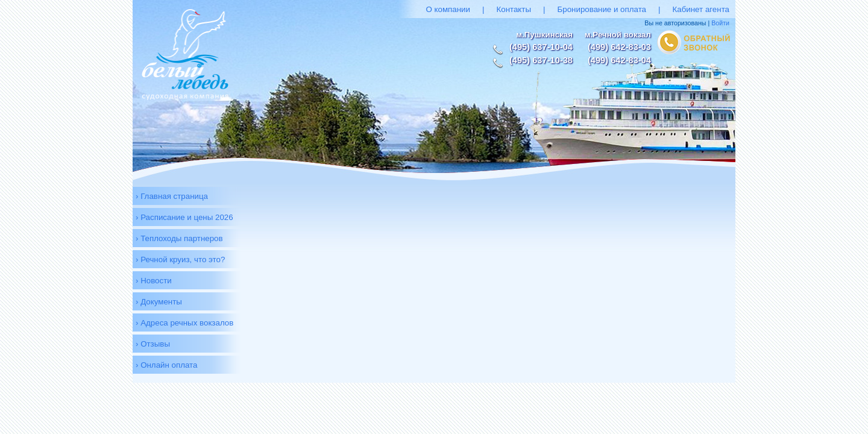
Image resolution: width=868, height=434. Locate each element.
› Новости (154, 281)
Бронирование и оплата (602, 9)
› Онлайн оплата (166, 365)
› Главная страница (172, 196)
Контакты (514, 9)
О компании (448, 9)
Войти (720, 23)
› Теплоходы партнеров (179, 238)
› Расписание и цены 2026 (184, 217)
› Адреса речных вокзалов (184, 323)
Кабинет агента (701, 9)
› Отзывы (153, 344)
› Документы (159, 302)
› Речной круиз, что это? (180, 259)
